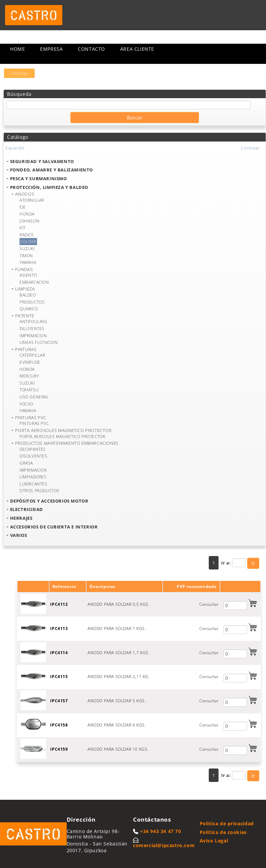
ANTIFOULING (34, 322)
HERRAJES (21, 518)
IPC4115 (59, 677)
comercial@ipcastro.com (164, 845)
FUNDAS (24, 269)
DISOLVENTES (34, 456)
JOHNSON (29, 221)
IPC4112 (59, 604)
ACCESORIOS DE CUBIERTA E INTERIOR (54, 527)
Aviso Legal (214, 841)
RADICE (27, 235)
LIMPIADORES (33, 477)
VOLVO (26, 404)
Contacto (91, 49)
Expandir (15, 148)
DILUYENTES (32, 329)
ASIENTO (28, 275)
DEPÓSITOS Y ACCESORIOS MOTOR (49, 501)
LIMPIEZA (25, 289)
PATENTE (25, 316)
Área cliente (137, 49)
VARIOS (19, 535)
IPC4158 (59, 725)
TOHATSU (29, 390)
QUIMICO (29, 309)
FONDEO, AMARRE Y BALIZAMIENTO (52, 170)
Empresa (51, 49)
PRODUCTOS (32, 302)
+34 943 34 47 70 (161, 831)
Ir (253, 563)
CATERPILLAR (32, 355)
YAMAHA (28, 262)
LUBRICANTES (34, 484)
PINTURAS (26, 349)
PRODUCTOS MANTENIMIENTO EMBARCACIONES (67, 443)
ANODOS (25, 194)
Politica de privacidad (227, 823)
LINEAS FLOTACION (39, 342)
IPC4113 (59, 628)
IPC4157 (59, 701)
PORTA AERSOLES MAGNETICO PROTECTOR (62, 437)
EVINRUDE (30, 362)
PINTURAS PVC (31, 418)
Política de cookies (223, 832)
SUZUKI (27, 249)
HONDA (27, 214)
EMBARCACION (34, 282)
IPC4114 (59, 653)
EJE (23, 207)
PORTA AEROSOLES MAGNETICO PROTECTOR (63, 430)
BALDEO (28, 295)
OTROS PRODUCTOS (40, 491)
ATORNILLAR (32, 200)
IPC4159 (59, 749)
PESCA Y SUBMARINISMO (39, 179)
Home (18, 49)
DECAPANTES (33, 449)
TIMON (26, 256)
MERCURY (29, 376)
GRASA (26, 463)
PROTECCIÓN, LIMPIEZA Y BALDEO (49, 187)
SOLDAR (28, 242)
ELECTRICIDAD (27, 509)
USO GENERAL (34, 397)
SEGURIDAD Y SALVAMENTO (42, 161)
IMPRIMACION (33, 336)
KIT (23, 228)
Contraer (250, 148)
